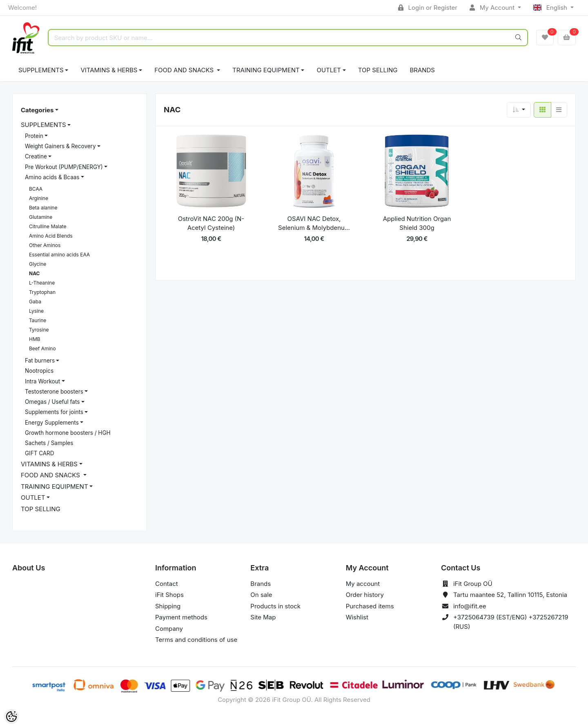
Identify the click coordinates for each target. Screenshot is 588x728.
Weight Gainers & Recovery (60, 146)
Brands (422, 70)
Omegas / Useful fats (52, 402)
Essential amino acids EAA (59, 255)
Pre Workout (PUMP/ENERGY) (64, 167)
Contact (167, 584)
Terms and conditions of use (196, 640)
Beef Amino (42, 348)
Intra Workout (42, 381)
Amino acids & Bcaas (52, 177)
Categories (37, 110)
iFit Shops (169, 595)
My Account (493, 8)
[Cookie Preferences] (11, 717)
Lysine (36, 311)
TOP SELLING (378, 70)
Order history (365, 595)
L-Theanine (42, 283)
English (551, 8)
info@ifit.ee (470, 606)
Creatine (36, 156)
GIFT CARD (40, 453)
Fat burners (40, 361)
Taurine (38, 320)
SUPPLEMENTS (41, 70)
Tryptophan (42, 292)
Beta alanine (43, 208)
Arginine (39, 198)
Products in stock (275, 606)
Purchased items (370, 606)
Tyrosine (39, 330)
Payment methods (181, 617)
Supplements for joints (54, 412)
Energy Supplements (52, 423)
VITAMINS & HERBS (109, 70)
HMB (35, 339)
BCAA (36, 189)
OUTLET (329, 70)
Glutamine (41, 217)
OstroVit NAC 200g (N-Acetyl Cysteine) (211, 223)
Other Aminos (45, 245)
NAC (34, 273)
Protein (34, 136)
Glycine (38, 264)
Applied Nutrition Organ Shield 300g (417, 223)
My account (363, 584)
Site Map (263, 617)
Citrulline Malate (48, 226)
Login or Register (428, 8)
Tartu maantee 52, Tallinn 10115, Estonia (510, 595)
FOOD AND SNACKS (185, 70)
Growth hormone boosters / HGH (68, 433)
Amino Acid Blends (51, 236)
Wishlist (357, 617)
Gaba (35, 302)
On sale (261, 595)
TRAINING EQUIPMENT (266, 70)
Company (169, 629)
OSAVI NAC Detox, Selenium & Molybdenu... (314, 223)
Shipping (168, 606)
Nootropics (39, 371)
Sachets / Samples (49, 443)
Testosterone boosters (54, 392)
